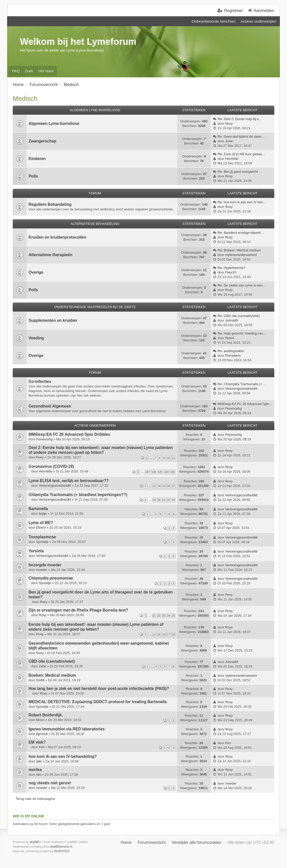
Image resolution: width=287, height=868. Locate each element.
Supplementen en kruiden (53, 320)
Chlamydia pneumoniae (51, 578)
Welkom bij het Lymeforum (78, 42)
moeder (42, 570)
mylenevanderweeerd (241, 255)
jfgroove (42, 734)
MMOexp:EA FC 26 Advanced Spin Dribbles (69, 434)
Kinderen (37, 159)
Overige (36, 272)
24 (169, 616)
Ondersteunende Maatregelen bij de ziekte (95, 307)
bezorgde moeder (45, 565)
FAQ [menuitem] (16, 71)
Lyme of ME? (41, 523)
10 (169, 458)
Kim (41, 747)
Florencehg (233, 408)
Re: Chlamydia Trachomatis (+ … (242, 384)
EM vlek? (37, 742)
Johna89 (232, 320)
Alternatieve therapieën (50, 255)
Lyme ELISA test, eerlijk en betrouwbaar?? (69, 481)
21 (164, 500)
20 (159, 500)
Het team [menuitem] (46, 71)
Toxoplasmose (42, 537)
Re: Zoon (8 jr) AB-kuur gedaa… (241, 154)
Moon (40, 720)
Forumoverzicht (152, 842)
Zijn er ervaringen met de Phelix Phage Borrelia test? (78, 610)
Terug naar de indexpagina (35, 799)
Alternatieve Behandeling (95, 224)
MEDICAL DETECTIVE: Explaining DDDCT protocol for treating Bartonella (98, 702)
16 (169, 486)
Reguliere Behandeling (50, 204)
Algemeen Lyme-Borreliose (95, 110)
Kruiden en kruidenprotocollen (57, 237)
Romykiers (233, 356)
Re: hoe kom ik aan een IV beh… (242, 202)
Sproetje (42, 542)
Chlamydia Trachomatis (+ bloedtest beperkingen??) (78, 495)
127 (147, 472)
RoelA (230, 338)
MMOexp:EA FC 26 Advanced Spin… (245, 404)
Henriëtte (232, 159)
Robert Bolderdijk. (46, 715)
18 (173, 634)
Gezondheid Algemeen (50, 406)
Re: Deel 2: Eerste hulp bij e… (240, 119)
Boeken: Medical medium (52, 675)
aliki (39, 761)
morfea (35, 770)
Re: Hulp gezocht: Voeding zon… (242, 333)
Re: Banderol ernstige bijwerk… (241, 233)
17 (173, 486)
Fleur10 (231, 272)
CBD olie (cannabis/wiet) (52, 661)
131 (173, 472)
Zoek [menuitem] (29, 71)
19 (154, 500)
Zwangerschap (42, 141)
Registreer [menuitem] (234, 11)
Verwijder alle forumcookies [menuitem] (197, 842)
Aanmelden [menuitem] (264, 11)
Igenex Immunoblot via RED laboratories (67, 729)
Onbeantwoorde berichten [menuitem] (214, 21)
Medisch (25, 98)
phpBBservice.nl (61, 847)
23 (173, 500)
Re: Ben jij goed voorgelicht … (240, 172)
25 (173, 616)
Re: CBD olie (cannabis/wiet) (239, 316)
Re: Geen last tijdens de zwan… (241, 136)
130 (166, 472)
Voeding (36, 338)
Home (126, 842)
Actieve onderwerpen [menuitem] (259, 21)
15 (164, 486)
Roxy (229, 124)
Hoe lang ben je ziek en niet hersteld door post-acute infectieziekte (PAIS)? (99, 689)
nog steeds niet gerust (50, 783)
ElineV (41, 527)
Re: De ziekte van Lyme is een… (242, 285)
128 (154, 472)
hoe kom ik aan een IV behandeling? (63, 756)
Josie (229, 141)
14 (159, 486)
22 (169, 500)
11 (173, 458)
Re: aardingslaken (231, 351)
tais (39, 775)
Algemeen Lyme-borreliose (54, 124)
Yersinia (36, 551)
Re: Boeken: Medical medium (239, 250)
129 (160, 472)
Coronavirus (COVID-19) (51, 466)
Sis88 (40, 680)
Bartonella (38, 509)
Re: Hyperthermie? (231, 268)
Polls (33, 176)
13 (154, 486)
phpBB (34, 842)
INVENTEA (62, 851)
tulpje (43, 513)
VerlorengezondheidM (241, 389)
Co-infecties (40, 381)
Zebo (42, 666)
